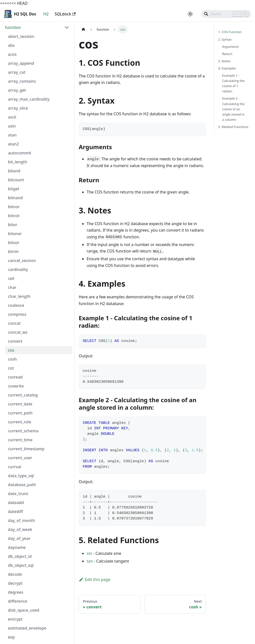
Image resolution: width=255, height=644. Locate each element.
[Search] (226, 14)
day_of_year (19, 538)
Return (227, 54)
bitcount (16, 180)
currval (15, 467)
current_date (20, 404)
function (13, 27)
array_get (17, 90)
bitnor (14, 207)
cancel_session (22, 260)
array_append (21, 63)
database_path (22, 485)
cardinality (18, 269)
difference (18, 601)
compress (17, 314)
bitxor (14, 243)
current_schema (23, 431)
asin (12, 126)
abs (11, 45)
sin (89, 553)
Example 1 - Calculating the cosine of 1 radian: (233, 83)
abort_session (21, 36)
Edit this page (95, 580)
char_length (19, 296)
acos (12, 54)
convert (15, 341)
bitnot (14, 216)
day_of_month (21, 520)
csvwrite (16, 386)
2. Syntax (225, 39)
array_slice (18, 108)
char (12, 287)
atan (12, 135)
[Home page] (83, 29)
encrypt (15, 619)
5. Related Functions (233, 127)
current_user (20, 458)
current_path (20, 413)
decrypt (15, 583)
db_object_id (20, 556)
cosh (12, 359)
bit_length (18, 162)
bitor (13, 225)
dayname (17, 547)
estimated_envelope (27, 628)
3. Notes (224, 61)
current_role (20, 422)
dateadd (16, 503)
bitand (14, 171)
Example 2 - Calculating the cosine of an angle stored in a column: (233, 109)
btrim (13, 252)
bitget (14, 189)
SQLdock (65, 14)
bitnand (15, 198)
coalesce (16, 305)
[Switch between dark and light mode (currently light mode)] (190, 14)
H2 (46, 14)
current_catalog (23, 395)
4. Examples (227, 68)
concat (14, 323)
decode (15, 574)
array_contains (22, 81)
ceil (11, 278)
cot (11, 368)
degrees (16, 592)
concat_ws (18, 332)
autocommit (20, 153)
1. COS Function (230, 32)
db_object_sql (21, 565)
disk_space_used (24, 610)
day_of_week (20, 529)
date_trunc (18, 494)
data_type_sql (21, 476)
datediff (15, 512)
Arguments (230, 47)
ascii (12, 117)
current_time (20, 440)
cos (11, 350)
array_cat (17, 72)
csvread (15, 377)
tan (90, 561)
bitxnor (15, 234)
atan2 (13, 144)
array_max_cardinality (29, 99)
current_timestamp (26, 449)
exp (11, 637)
